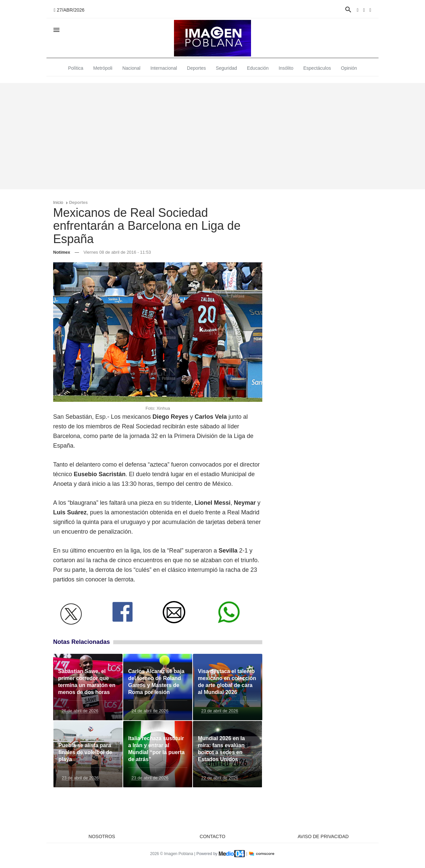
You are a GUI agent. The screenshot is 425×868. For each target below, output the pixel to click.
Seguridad (226, 68)
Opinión (349, 68)
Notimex (62, 252)
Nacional (131, 68)
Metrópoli (103, 68)
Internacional (164, 68)
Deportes (196, 68)
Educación (258, 68)
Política (76, 68)
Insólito (286, 68)
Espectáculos (317, 68)
